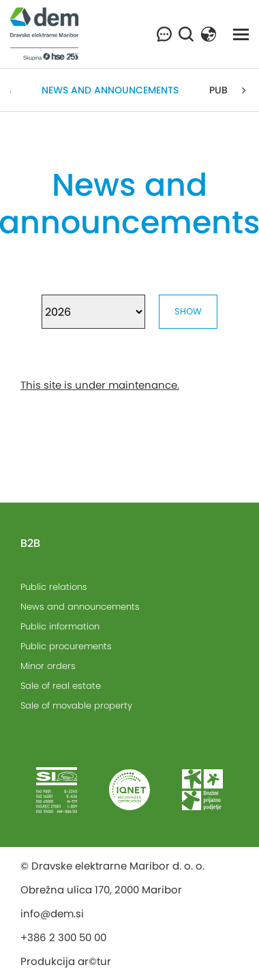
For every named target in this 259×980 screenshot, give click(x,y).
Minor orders (48, 666)
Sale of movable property (76, 706)
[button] (209, 33)
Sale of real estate (61, 686)
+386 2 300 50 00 (63, 937)
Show (188, 311)
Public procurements (66, 646)
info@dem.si (52, 914)
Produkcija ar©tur (66, 961)
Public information (60, 626)
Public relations (54, 587)
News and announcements (110, 90)
